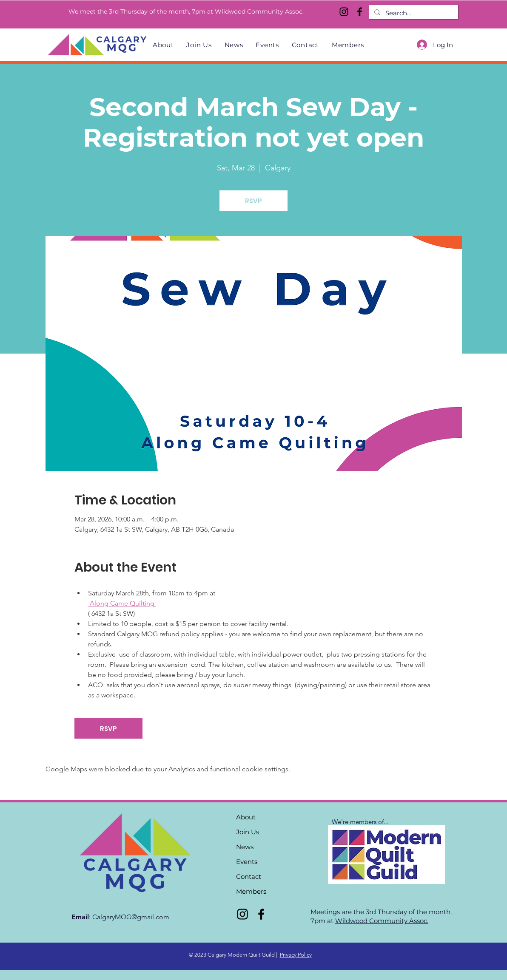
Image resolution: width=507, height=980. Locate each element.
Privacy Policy (296, 955)
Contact (249, 877)
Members (251, 891)
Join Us (248, 832)
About (246, 817)
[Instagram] (344, 12)
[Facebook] (360, 12)
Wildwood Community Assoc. (382, 921)
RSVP (253, 201)
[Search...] (413, 13)
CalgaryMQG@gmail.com (131, 917)
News (245, 847)
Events (247, 862)
